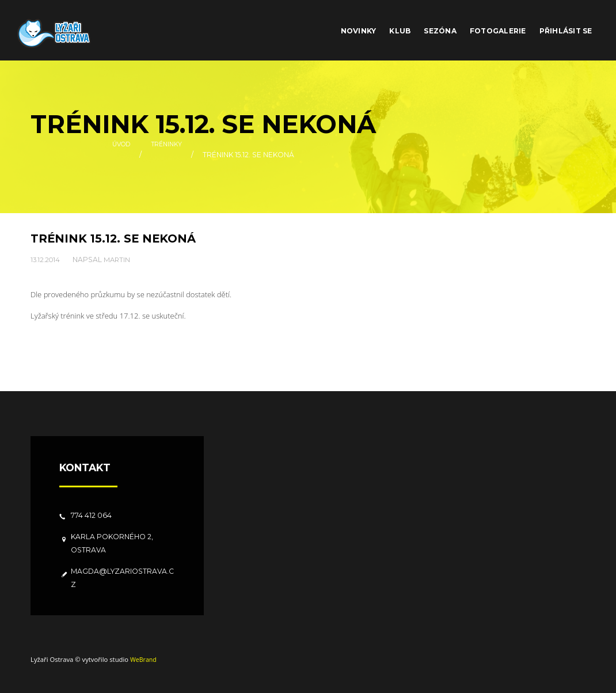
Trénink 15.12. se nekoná (117, 238)
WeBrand (144, 659)
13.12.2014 (47, 259)
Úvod (119, 155)
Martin (120, 259)
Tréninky (168, 155)
